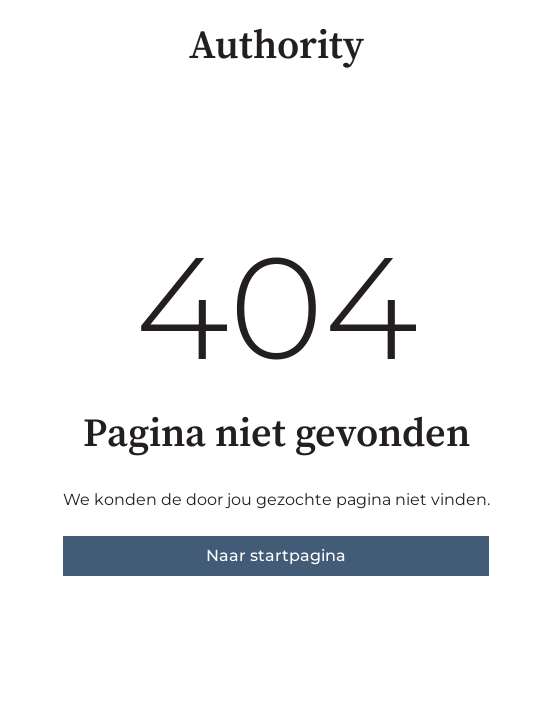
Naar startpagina (276, 555)
